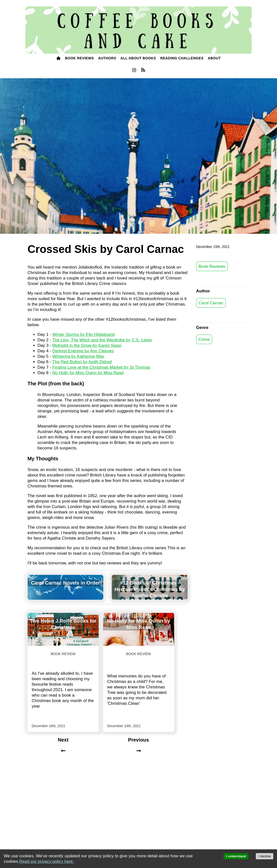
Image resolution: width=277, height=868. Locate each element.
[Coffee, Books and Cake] (138, 30)
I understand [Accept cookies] (236, 856)
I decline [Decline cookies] (265, 856)
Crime (204, 339)
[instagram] (134, 71)
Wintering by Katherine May (78, 356)
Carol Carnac (211, 303)
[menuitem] (58, 59)
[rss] (143, 71)
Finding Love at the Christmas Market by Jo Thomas (101, 367)
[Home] (58, 59)
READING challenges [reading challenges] (182, 58)
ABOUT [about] (214, 58)
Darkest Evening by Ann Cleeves (83, 351)
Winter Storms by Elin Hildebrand (83, 335)
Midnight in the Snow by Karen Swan (87, 345)
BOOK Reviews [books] (79, 58)
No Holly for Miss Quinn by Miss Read (87, 373)
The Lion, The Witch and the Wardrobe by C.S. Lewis (102, 340)
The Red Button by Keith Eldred (82, 362)
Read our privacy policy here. (47, 861)
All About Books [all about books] (138, 58)
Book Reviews (212, 266)
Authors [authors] (107, 58)
